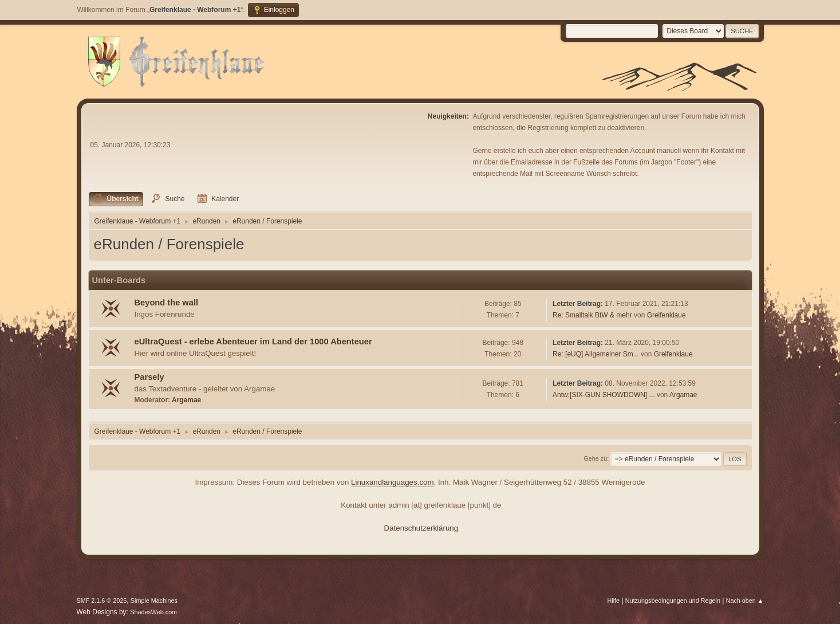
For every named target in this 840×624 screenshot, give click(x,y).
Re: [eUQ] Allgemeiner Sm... (596, 354)
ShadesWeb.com (153, 612)
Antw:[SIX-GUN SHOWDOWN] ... (604, 395)
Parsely (149, 377)
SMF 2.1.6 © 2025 (102, 601)
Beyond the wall (167, 303)
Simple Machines (154, 601)
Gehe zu (595, 458)
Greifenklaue (667, 315)
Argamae (186, 400)
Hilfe (613, 601)
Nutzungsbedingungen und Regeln (673, 601)
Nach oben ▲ (745, 601)
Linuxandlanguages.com (393, 482)
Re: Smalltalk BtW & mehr (592, 315)
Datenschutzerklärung (421, 528)
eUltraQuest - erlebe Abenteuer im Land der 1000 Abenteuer (253, 342)
